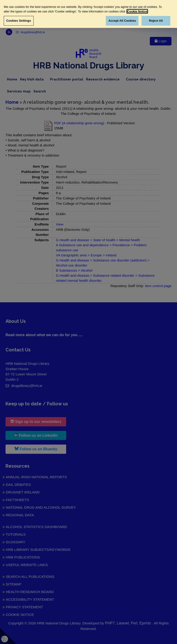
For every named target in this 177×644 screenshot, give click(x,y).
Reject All (156, 21)
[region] (88, 14)
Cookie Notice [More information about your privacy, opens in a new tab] (137, 11)
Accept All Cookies (122, 21)
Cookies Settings (19, 21)
